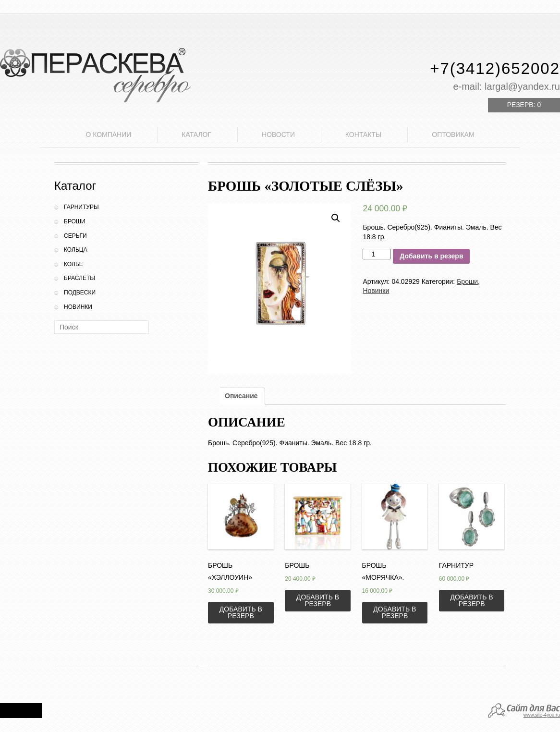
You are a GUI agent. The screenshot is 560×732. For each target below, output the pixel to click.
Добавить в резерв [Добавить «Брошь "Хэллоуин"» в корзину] (241, 612)
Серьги (75, 236)
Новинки (78, 307)
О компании (108, 134)
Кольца (76, 250)
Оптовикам (453, 134)
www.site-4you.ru (542, 715)
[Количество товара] (377, 254)
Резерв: (524, 105)
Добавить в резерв (431, 256)
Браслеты (79, 278)
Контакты (364, 134)
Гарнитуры (81, 207)
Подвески (80, 293)
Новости (278, 134)
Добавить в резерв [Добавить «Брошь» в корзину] (318, 600)
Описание (241, 396)
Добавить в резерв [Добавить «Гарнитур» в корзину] (472, 600)
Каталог (196, 134)
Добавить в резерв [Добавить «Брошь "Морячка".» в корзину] (395, 612)
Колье (73, 264)
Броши (75, 221)
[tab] (241, 396)
